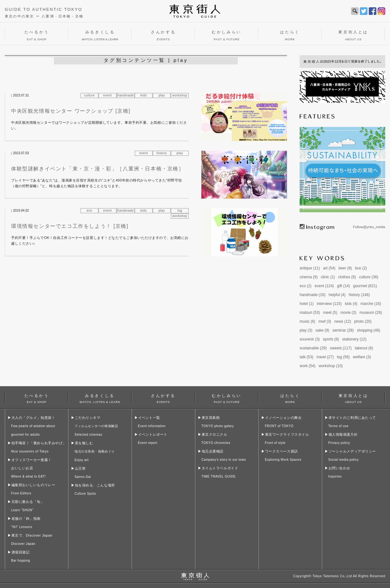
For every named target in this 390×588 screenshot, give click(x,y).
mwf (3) (325, 321)
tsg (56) (343, 357)
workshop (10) (331, 366)
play (162, 95)
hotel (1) (307, 304)
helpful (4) (337, 295)
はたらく (290, 398)
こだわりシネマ (96, 426)
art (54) (329, 268)
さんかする (163, 398)
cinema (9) (309, 277)
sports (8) (331, 339)
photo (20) (363, 321)
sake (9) (322, 330)
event (108, 95)
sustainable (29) (313, 348)
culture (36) (369, 277)
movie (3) (348, 313)
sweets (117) (341, 348)
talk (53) (306, 357)
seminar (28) (343, 330)
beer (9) (345, 268)
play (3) (306, 330)
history (162, 153)
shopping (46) (369, 330)
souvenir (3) (310, 339)
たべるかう (37, 398)
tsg (180, 211)
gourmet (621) (365, 286)
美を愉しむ (95, 451)
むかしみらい (227, 398)
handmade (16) (312, 295)
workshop (180, 95)
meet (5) (330, 313)
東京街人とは (353, 398)
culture (89, 95)
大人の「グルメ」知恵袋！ (33, 426)
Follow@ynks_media (369, 227)
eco (89, 211)
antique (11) (310, 268)
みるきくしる (100, 398)
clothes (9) (347, 277)
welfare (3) (362, 357)
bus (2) (361, 268)
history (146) (359, 295)
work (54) (308, 366)
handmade (125, 95)
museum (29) (371, 313)
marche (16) (371, 304)
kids (144, 95)
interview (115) (329, 304)
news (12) (343, 321)
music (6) (307, 321)
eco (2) (305, 286)
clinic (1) (328, 277)
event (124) (324, 286)
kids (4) (351, 304)
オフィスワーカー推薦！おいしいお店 (31, 468)
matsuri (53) (310, 313)
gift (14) (344, 286)
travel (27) (325, 357)
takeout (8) (364, 348)
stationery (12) (354, 339)
